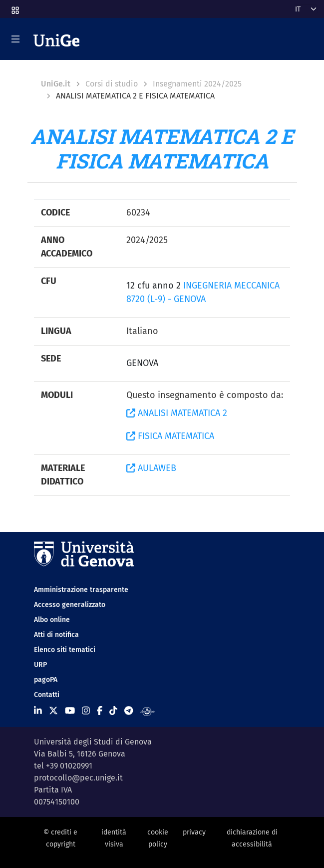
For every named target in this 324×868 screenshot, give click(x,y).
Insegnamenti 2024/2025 (197, 84)
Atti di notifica (56, 635)
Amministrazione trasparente (81, 590)
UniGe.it (56, 84)
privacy (194, 832)
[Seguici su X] (53, 711)
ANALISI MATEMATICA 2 (177, 413)
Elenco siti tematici (65, 650)
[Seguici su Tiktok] (113, 711)
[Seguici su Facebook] (100, 711)
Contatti (47, 695)
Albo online (52, 620)
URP (40, 665)
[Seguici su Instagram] (86, 711)
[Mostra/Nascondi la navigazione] (15, 39)
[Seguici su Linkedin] (38, 711)
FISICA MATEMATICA (170, 436)
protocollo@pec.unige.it (78, 778)
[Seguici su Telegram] (129, 711)
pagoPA (46, 680)
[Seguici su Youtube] (70, 711)
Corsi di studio (112, 84)
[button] (14, 7)
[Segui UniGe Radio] (147, 711)
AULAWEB (151, 468)
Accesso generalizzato (70, 605)
